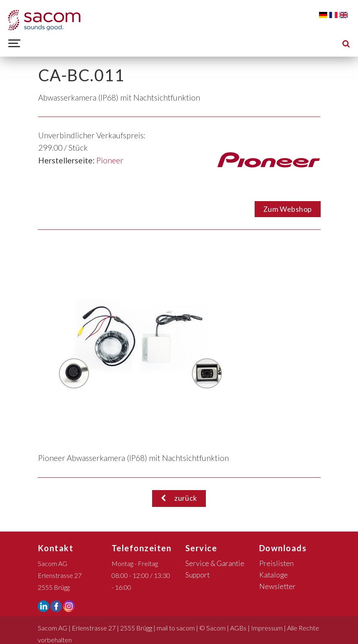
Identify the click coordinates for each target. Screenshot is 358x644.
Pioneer (110, 160)
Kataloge (274, 575)
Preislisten (276, 563)
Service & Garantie (215, 563)
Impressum (267, 628)
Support (197, 575)
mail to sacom (176, 628)
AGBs (238, 628)
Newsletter (277, 586)
